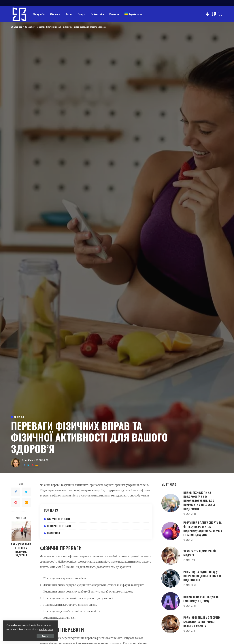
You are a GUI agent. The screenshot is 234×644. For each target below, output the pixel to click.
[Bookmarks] (214, 14)
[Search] (220, 14)
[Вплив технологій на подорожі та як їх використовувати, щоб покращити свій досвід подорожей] (171, 503)
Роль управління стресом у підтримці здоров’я (21, 550)
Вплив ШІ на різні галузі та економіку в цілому (201, 599)
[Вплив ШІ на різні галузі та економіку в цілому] (171, 601)
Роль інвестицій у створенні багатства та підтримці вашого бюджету (202, 621)
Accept (45, 636)
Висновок (54, 533)
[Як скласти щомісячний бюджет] (171, 556)
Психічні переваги (59, 526)
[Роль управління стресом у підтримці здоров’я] (21, 531)
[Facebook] (24, 465)
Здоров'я (19, 417)
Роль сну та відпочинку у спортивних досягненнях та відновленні (202, 576)
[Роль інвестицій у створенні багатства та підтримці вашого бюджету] (171, 624)
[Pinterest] (33, 465)
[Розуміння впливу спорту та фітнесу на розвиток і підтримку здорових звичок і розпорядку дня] (171, 531)
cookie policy (46, 629)
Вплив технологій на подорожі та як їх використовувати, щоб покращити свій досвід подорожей (199, 501)
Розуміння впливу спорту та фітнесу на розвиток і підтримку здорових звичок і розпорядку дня (203, 529)
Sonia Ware (28, 460)
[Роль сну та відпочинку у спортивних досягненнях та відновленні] (171, 578)
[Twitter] (28, 465)
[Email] (37, 465)
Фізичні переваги (58, 519)
